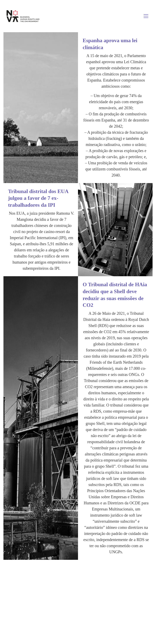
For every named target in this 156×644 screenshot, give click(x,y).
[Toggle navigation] (146, 16)
